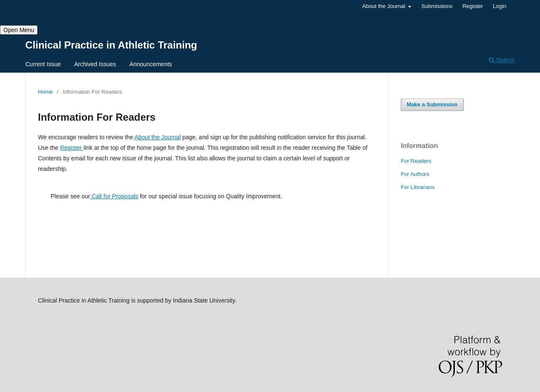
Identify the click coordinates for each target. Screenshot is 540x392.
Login (499, 6)
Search (502, 60)
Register (472, 6)
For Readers (416, 161)
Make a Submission (432, 104)
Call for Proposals (114, 196)
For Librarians (418, 187)
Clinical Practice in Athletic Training (111, 45)
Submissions (437, 6)
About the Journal (384, 6)
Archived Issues (95, 64)
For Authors (415, 174)
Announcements (151, 64)
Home (45, 92)
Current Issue (43, 64)
